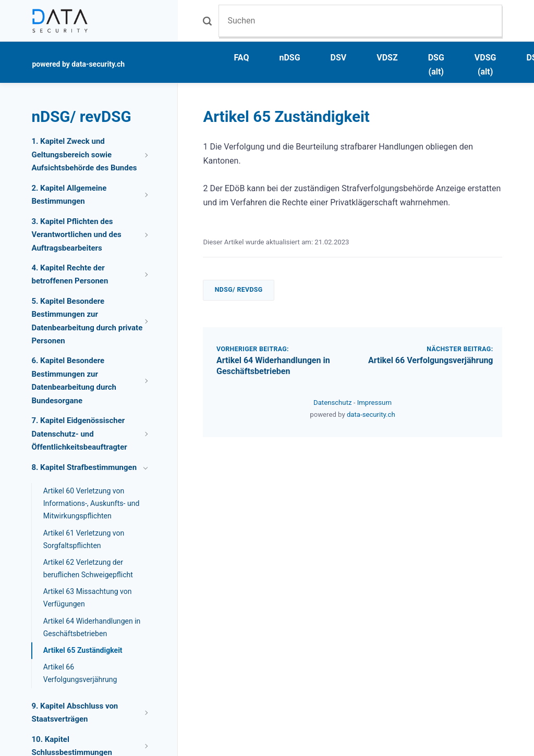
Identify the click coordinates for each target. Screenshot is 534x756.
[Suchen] (360, 21)
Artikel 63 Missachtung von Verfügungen (88, 598)
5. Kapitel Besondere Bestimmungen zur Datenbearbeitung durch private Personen (87, 321)
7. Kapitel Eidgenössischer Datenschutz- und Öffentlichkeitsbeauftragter (79, 434)
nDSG (289, 58)
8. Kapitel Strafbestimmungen (84, 467)
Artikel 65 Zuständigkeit (83, 650)
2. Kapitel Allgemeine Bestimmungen (69, 195)
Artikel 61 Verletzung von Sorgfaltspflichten (84, 539)
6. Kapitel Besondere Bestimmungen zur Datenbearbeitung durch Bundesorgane (74, 381)
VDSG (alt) (486, 65)
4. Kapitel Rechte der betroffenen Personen (70, 275)
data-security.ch (371, 414)
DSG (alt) (436, 65)
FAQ (241, 58)
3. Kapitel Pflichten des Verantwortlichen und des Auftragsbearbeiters (76, 235)
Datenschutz (333, 402)
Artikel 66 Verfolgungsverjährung (431, 360)
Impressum (374, 402)
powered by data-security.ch (78, 64)
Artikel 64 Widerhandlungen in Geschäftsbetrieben (273, 366)
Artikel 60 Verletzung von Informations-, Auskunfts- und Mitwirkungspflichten (92, 503)
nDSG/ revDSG (239, 290)
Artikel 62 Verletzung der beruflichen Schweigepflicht (88, 568)
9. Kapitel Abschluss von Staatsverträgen (75, 713)
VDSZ (387, 58)
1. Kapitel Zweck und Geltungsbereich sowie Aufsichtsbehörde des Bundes (84, 154)
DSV (339, 58)
